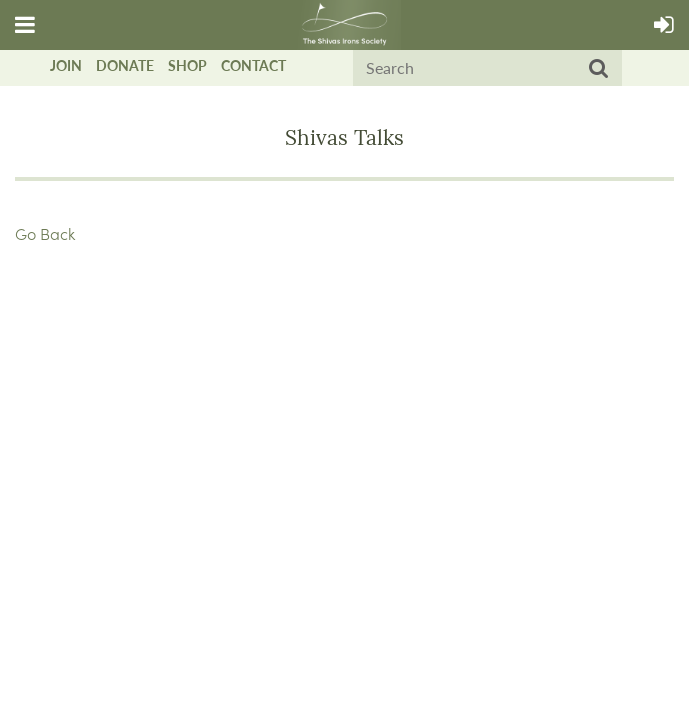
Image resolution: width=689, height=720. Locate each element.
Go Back (45, 233)
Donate (125, 65)
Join (66, 65)
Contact (253, 65)
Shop (187, 65)
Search (599, 69)
